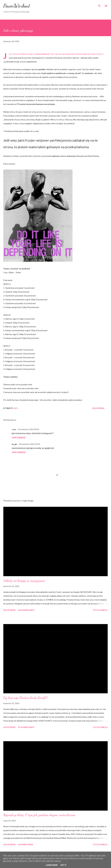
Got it (63, 865)
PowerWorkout (17, 6)
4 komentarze (26, 844)
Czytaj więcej (100, 610)
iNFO (16, 408)
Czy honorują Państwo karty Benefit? (26, 698)
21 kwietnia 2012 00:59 (29, 429)
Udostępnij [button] (98, 408)
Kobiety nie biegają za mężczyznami (24, 581)
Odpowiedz (19, 437)
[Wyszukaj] (99, 5)
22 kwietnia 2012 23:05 (29, 444)
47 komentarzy (26, 727)
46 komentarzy (26, 610)
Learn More (52, 865)
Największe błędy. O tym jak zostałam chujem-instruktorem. (40, 815)
